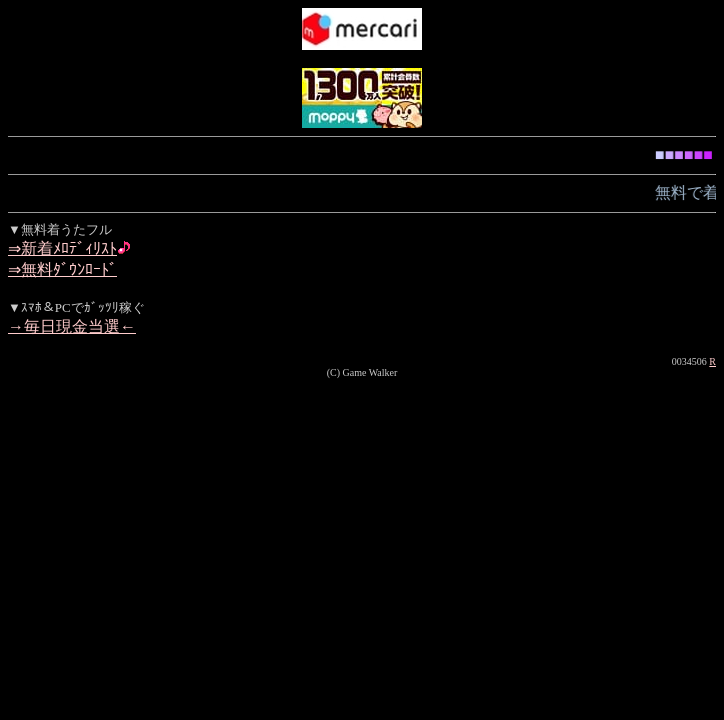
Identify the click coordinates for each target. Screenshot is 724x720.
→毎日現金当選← (72, 326)
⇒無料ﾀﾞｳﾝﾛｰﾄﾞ (62, 269)
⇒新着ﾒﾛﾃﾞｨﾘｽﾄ (62, 248)
